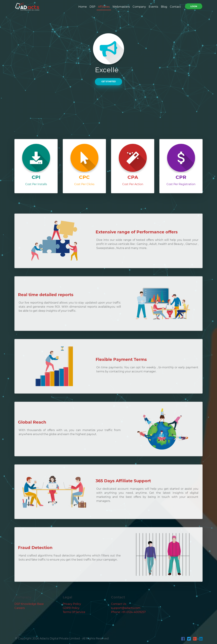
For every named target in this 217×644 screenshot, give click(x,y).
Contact (175, 7)
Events (153, 7)
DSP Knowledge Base (29, 604)
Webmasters (121, 7)
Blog (164, 7)
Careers (20, 608)
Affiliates (104, 7)
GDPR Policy (71, 608)
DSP (92, 7)
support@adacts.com (126, 608)
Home (83, 7)
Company (139, 7)
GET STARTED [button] (109, 81)
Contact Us (119, 604)
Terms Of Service (74, 612)
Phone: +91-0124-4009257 (128, 612)
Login (194, 6)
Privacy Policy (72, 604)
